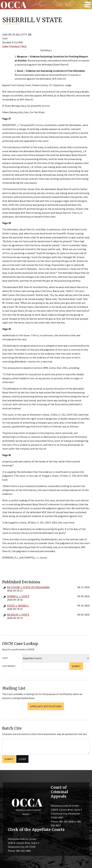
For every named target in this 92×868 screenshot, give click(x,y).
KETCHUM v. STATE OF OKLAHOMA (28, 587)
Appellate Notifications (46, 706)
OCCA (27, 802)
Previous (15, 46)
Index (5, 46)
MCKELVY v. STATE (18, 615)
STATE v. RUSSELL (18, 606)
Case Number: (9, 666)
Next (24, 46)
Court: (5, 658)
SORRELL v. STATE (18, 596)
